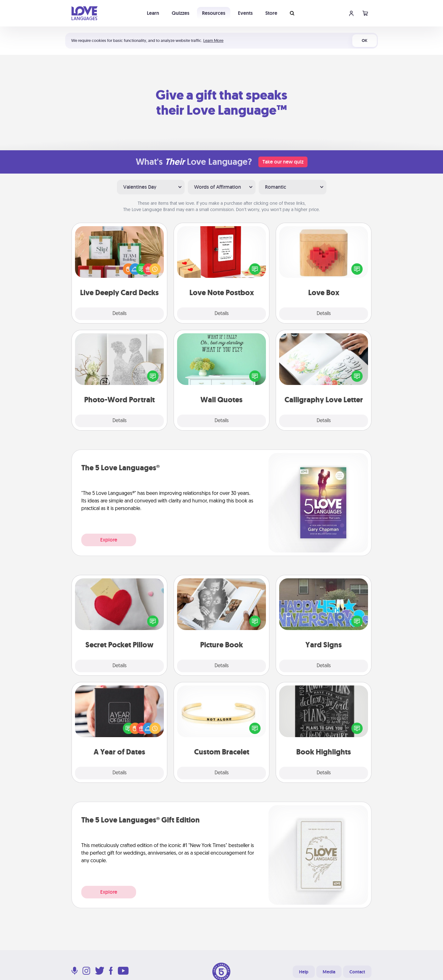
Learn (153, 13)
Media (329, 972)
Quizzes (181, 13)
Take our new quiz (283, 162)
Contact (357, 972)
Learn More (213, 40)
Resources (214, 13)
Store (271, 13)
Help (304, 972)
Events (245, 13)
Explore (109, 540)
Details (120, 314)
